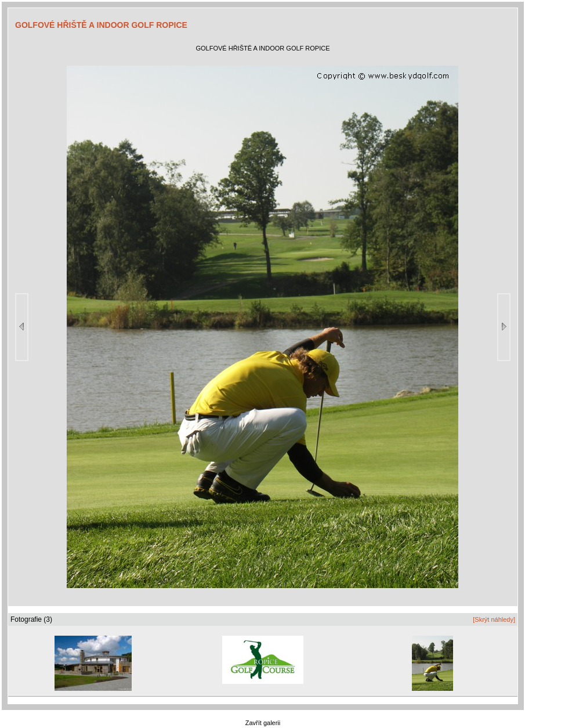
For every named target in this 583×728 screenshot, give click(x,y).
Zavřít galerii (263, 723)
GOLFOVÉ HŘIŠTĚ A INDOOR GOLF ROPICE (101, 25)
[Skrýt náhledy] (494, 619)
